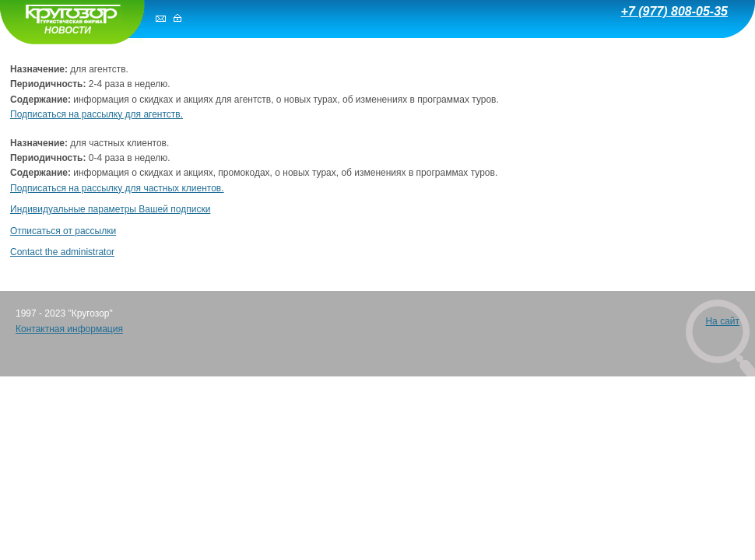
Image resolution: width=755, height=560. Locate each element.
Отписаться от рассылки (63, 231)
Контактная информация (69, 329)
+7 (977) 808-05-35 (674, 11)
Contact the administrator (62, 252)
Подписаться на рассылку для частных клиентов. (117, 188)
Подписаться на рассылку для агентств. (97, 114)
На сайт (722, 321)
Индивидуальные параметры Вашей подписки (110, 209)
